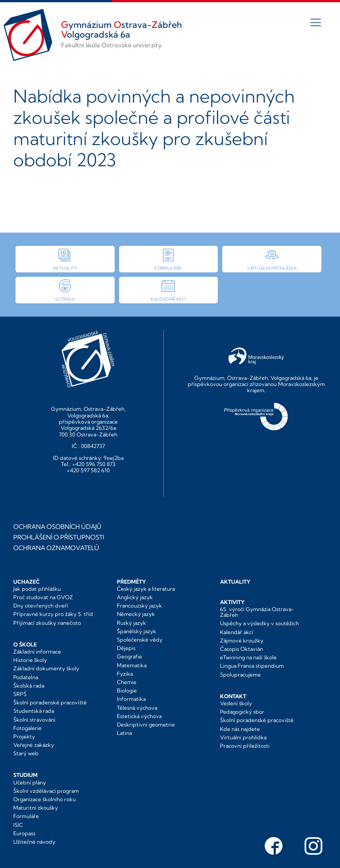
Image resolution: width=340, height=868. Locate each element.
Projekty (24, 736)
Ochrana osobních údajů (57, 527)
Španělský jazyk (137, 631)
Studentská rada (34, 711)
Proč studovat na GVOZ (43, 597)
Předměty (131, 582)
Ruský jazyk (131, 623)
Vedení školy (236, 703)
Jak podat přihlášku (37, 589)
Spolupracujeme (240, 675)
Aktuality (235, 582)
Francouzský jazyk (139, 606)
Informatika (131, 699)
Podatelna (26, 677)
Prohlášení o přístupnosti (59, 537)
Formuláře (26, 816)
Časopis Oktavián (241, 649)
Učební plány (30, 782)
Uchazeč (27, 582)
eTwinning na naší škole (248, 657)
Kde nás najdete (240, 729)
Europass (24, 833)
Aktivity (232, 602)
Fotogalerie (27, 728)
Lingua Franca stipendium (252, 666)
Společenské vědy (140, 640)
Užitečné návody (34, 842)
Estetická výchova (139, 716)
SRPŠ (20, 694)
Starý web (26, 753)
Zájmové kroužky (242, 640)
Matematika (132, 665)
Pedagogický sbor (242, 712)
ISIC (18, 825)
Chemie (127, 682)
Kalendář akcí (237, 632)
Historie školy (30, 660)
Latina (124, 733)
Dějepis (126, 648)
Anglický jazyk (135, 597)
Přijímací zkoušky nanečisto (47, 623)
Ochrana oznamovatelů (56, 548)
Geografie (129, 656)
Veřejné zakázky (34, 745)
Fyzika (125, 674)
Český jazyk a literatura (146, 589)
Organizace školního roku (44, 799)
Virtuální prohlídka (243, 737)
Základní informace (37, 652)
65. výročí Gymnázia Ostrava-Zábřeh (257, 612)
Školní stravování (34, 720)
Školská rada (29, 686)
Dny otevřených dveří (41, 606)
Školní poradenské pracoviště (50, 702)
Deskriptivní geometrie (146, 725)
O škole (25, 644)
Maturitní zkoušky (36, 808)
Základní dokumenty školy (46, 668)
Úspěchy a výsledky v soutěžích (259, 623)
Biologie (127, 690)
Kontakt (233, 696)
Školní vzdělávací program (46, 791)
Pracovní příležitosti (245, 746)
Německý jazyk (136, 614)
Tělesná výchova (137, 708)
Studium (25, 775)
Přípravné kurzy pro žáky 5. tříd (53, 614)
